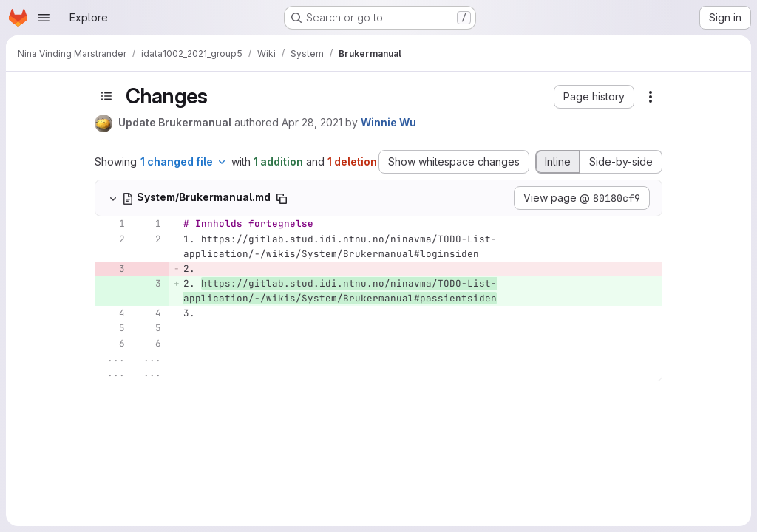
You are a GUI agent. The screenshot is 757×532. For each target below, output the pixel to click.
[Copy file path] (282, 199)
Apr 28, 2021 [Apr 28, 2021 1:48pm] (312, 122)
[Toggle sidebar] (106, 96)
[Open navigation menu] (44, 18)
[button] (594, 97)
